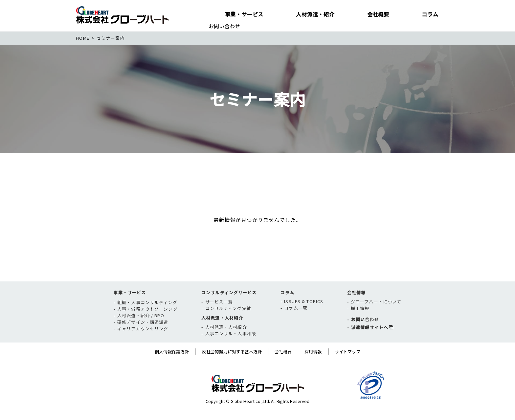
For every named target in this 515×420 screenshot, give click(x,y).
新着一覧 (108, 200)
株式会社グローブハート (122, 15)
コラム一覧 (296, 321)
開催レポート (252, 200)
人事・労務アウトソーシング (147, 322)
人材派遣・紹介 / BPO (141, 329)
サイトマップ (347, 365)
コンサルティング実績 (228, 322)
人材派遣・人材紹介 (222, 331)
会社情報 (356, 306)
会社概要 (283, 365)
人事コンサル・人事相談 (231, 347)
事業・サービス (130, 306)
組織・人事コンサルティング (147, 315)
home (83, 38)
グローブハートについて (376, 315)
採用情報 (360, 322)
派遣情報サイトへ (370, 341)
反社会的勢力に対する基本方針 (232, 365)
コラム (287, 306)
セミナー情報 (177, 200)
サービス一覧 (219, 315)
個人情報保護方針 (172, 365)
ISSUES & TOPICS (304, 314)
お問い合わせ (224, 26)
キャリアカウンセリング (143, 342)
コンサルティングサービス (229, 306)
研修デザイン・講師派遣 (143, 335)
